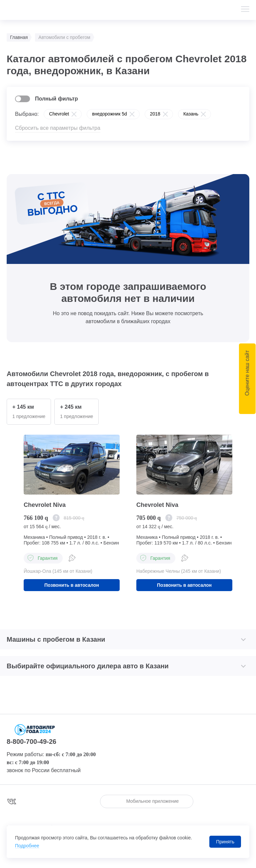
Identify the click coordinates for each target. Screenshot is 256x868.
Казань (191, 114)
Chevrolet (59, 114)
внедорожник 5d (109, 114)
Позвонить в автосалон (72, 585)
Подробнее (27, 846)
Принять (225, 842)
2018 (155, 114)
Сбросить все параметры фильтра (58, 128)
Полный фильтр (56, 99)
